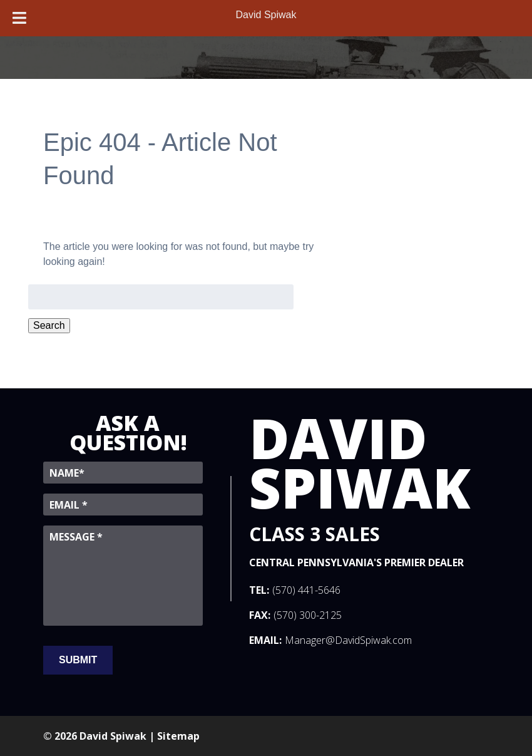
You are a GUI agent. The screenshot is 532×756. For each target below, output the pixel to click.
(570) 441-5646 (306, 590)
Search (49, 325)
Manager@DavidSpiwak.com (348, 640)
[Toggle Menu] (19, 18)
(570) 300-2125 (308, 615)
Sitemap (178, 736)
